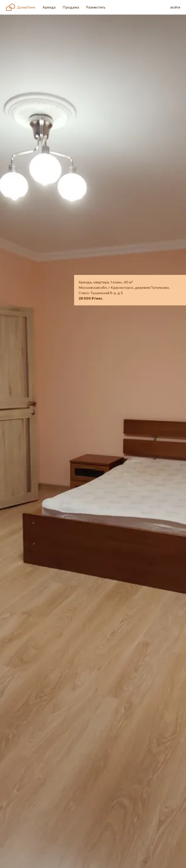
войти (175, 7)
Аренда (49, 7)
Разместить (96, 7)
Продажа (71, 7)
